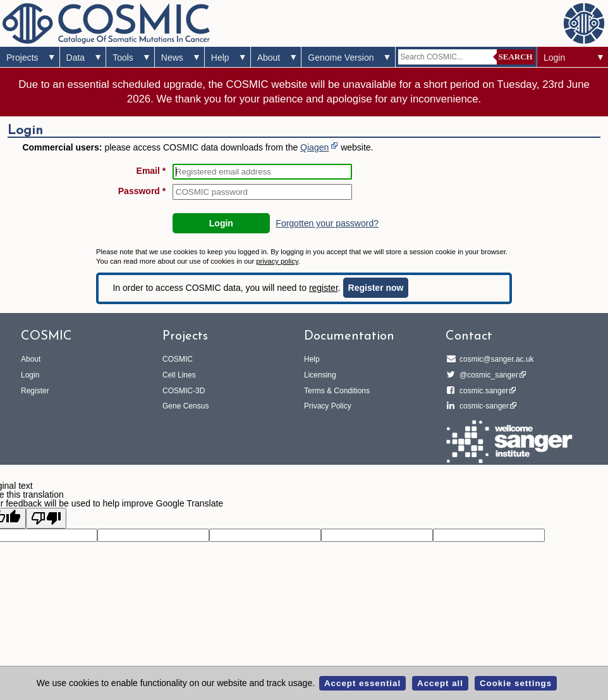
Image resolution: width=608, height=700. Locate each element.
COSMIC (178, 359)
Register (35, 391)
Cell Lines (179, 375)
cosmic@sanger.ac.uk (495, 359)
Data (76, 58)
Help (220, 58)
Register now (376, 288)
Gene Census (185, 406)
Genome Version (341, 58)
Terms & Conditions (337, 391)
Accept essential (362, 683)
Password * (142, 191)
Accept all (440, 683)
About (269, 58)
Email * (151, 171)
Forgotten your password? (327, 223)
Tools (123, 58)
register (324, 288)
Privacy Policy (328, 406)
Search (516, 57)
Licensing (320, 375)
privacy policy (277, 261)
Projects (22, 58)
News (172, 58)
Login (554, 58)
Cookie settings (516, 683)
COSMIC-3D (184, 391)
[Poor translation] (46, 518)
